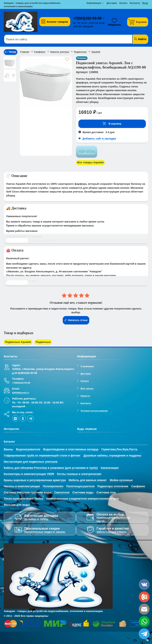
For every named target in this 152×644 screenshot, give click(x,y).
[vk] (15, 418)
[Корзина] (138, 22)
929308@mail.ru (21, 392)
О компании (87, 366)
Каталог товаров (54, 22)
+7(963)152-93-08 (88, 18)
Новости (85, 395)
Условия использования (94, 410)
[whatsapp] (144, 621)
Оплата (85, 380)
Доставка (86, 373)
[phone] (144, 597)
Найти (140, 39)
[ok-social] (23, 418)
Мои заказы (87, 388)
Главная (25, 52)
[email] (144, 609)
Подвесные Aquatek (18, 342)
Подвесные (42, 342)
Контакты (86, 403)
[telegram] (30, 418)
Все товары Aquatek (90, 162)
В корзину (112, 124)
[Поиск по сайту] (64, 39)
